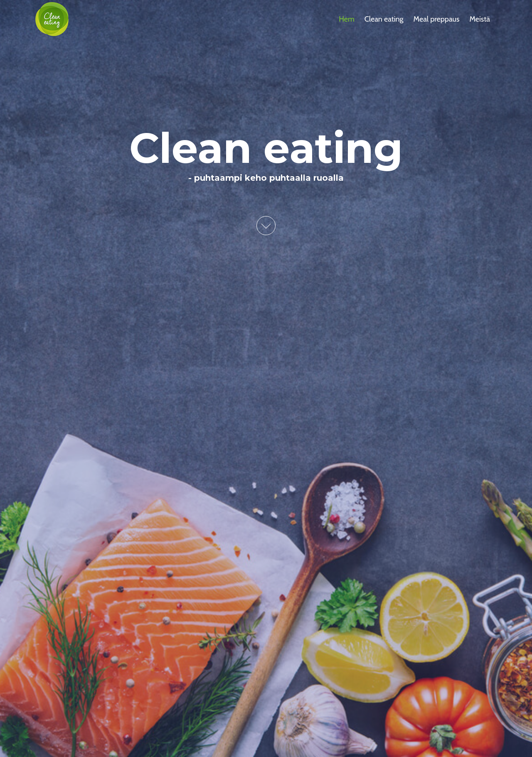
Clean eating (384, 19)
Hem (346, 19)
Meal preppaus (437, 19)
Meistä (480, 19)
